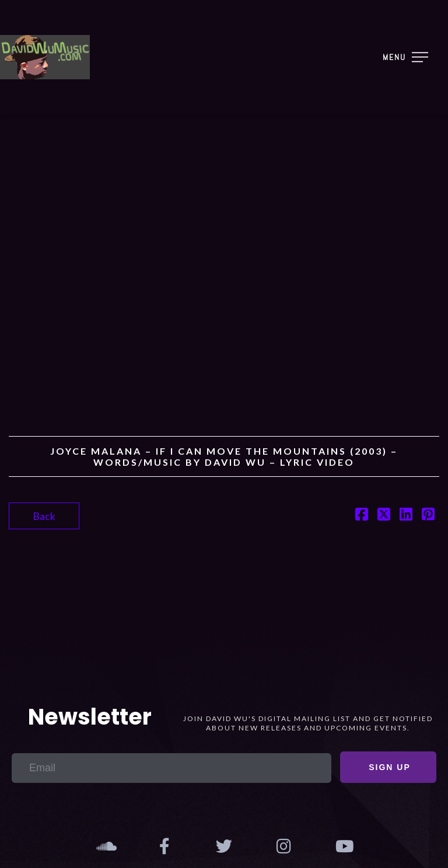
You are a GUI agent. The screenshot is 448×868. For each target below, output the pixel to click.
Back (44, 516)
